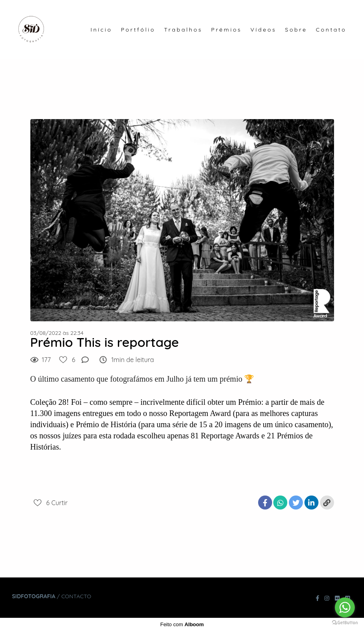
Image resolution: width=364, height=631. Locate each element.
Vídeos (264, 30)
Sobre (296, 30)
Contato (331, 30)
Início (101, 30)
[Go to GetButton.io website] (345, 623)
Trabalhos (183, 30)
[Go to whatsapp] (345, 607)
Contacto (76, 596)
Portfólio (138, 30)
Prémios (226, 30)
